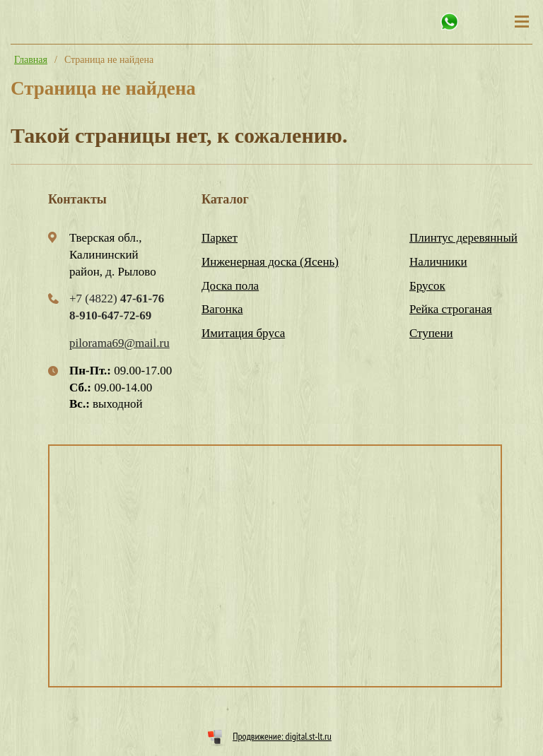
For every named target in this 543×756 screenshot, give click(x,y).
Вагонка (222, 309)
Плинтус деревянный (463, 238)
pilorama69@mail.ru (119, 343)
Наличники (438, 262)
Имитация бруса (243, 333)
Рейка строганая (451, 309)
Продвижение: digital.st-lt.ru (282, 736)
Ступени (431, 333)
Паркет (220, 238)
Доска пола (230, 286)
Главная (31, 60)
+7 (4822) (117, 299)
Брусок (427, 286)
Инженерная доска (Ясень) (270, 262)
